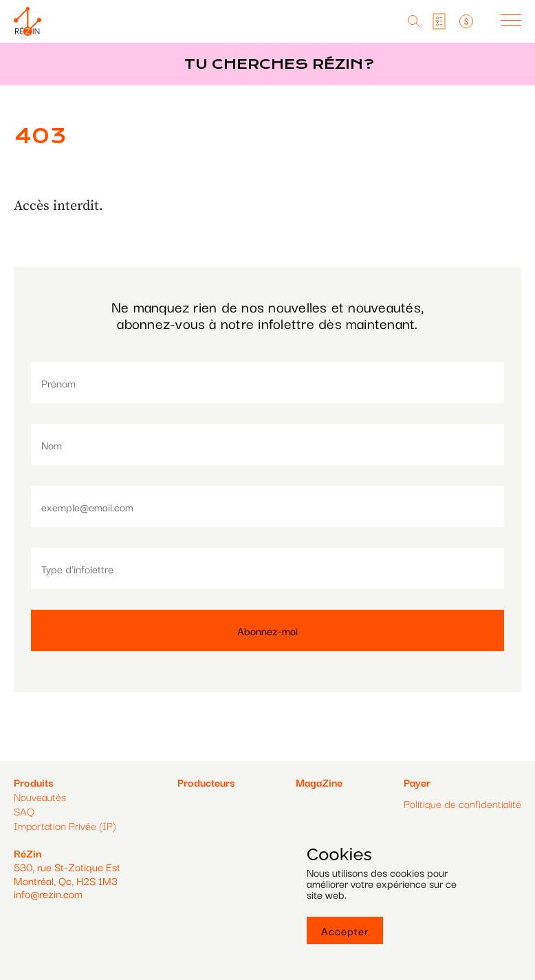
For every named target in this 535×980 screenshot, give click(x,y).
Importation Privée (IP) (65, 825)
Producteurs (206, 782)
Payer (417, 782)
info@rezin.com (48, 893)
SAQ (24, 811)
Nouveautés (40, 796)
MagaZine (319, 782)
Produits (33, 782)
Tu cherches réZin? (279, 64)
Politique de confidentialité (462, 803)
